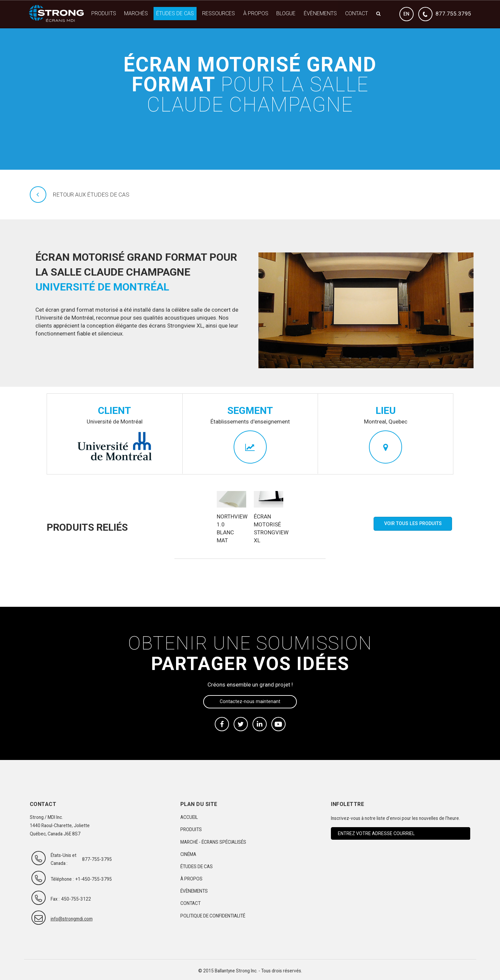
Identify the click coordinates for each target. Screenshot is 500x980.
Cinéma (188, 854)
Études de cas (175, 13)
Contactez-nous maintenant (250, 701)
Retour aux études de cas (91, 195)
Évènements (320, 13)
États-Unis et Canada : (64, 859)
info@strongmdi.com (66, 919)
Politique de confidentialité (213, 916)
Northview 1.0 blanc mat (231, 528)
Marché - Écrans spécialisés (213, 842)
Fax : (55, 899)
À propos (256, 13)
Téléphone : (62, 879)
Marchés (136, 13)
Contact (357, 13)
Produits (104, 13)
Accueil (189, 817)
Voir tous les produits (413, 523)
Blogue (286, 13)
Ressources (219, 13)
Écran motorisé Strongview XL (269, 528)
